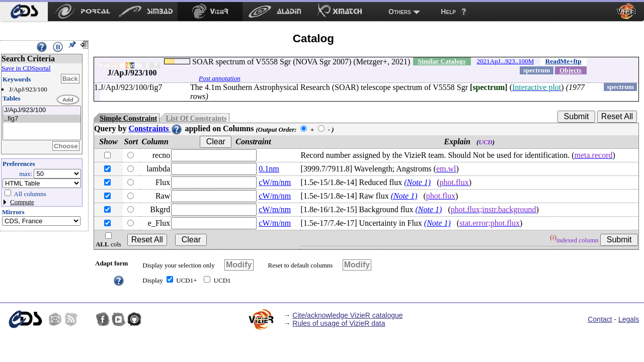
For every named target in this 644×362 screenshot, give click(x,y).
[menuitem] (24, 12)
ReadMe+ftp (563, 61)
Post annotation (220, 78)
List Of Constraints (196, 118)
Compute (22, 202)
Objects (571, 70)
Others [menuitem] (400, 12)
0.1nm (269, 169)
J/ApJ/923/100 (42, 110)
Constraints (155, 128)
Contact (600, 319)
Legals (629, 319)
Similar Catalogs (441, 61)
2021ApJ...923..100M (506, 61)
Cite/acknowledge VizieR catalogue (347, 315)
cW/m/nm (275, 182)
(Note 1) (417, 182)
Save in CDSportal (26, 68)
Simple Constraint (128, 118)
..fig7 (42, 119)
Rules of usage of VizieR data (339, 323)
